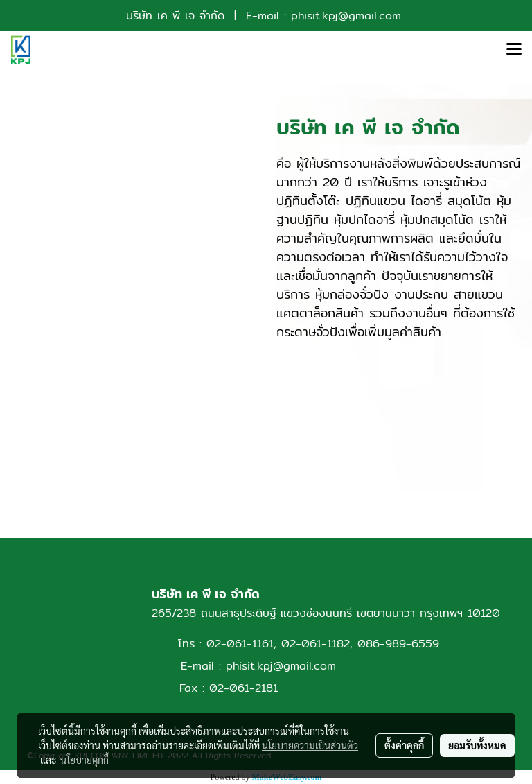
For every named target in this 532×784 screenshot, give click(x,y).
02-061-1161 (240, 644)
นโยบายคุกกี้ (85, 760)
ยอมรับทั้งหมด (477, 745)
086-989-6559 (398, 644)
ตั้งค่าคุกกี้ (404, 745)
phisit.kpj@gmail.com (346, 16)
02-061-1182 (316, 644)
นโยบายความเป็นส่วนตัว (310, 745)
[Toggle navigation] (514, 50)
